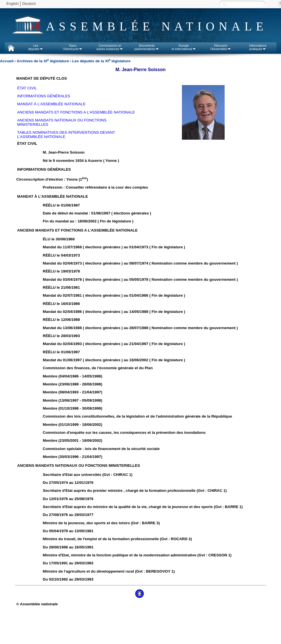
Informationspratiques (258, 47)
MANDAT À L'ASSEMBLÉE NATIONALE (51, 104)
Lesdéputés (36, 47)
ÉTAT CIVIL (27, 88)
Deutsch (29, 4)
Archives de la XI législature (43, 61)
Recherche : (225, 4)
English (13, 4)
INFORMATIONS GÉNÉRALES (44, 96)
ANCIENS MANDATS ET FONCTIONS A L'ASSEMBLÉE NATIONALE (76, 112)
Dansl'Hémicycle (73, 47)
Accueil (7, 61)
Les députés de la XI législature (101, 61)
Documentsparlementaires (147, 47)
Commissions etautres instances (110, 47)
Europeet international (184, 47)
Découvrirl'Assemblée (221, 47)
